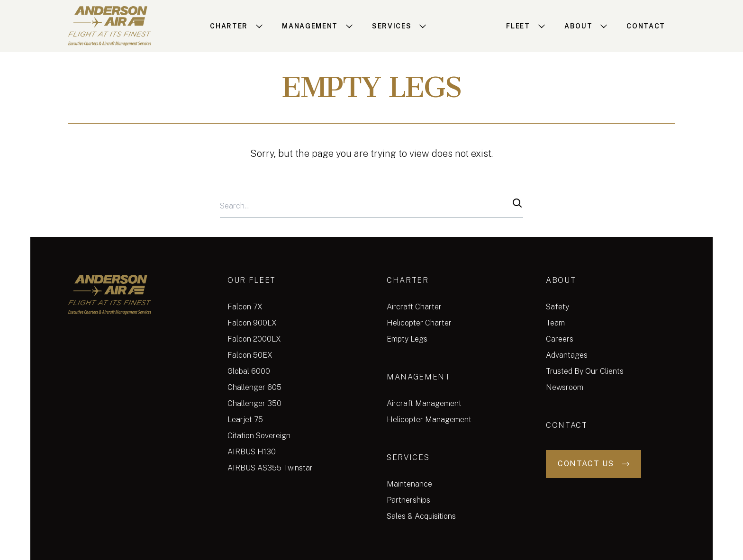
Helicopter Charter (419, 323)
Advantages (567, 355)
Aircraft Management (424, 403)
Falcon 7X (245, 307)
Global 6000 (249, 371)
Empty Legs (407, 339)
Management (419, 377)
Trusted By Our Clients (585, 371)
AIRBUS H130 (252, 452)
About (561, 280)
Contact (567, 425)
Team (555, 323)
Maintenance (409, 484)
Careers (560, 339)
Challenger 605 (254, 387)
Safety (557, 307)
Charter (408, 280)
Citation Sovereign (259, 436)
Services (408, 457)
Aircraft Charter (414, 307)
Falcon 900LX (252, 323)
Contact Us (593, 464)
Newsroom (565, 387)
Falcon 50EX (250, 355)
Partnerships (408, 500)
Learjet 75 (245, 420)
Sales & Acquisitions (421, 516)
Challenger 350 (254, 403)
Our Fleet (252, 280)
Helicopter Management (429, 420)
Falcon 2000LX (254, 339)
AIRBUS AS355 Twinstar (270, 468)
